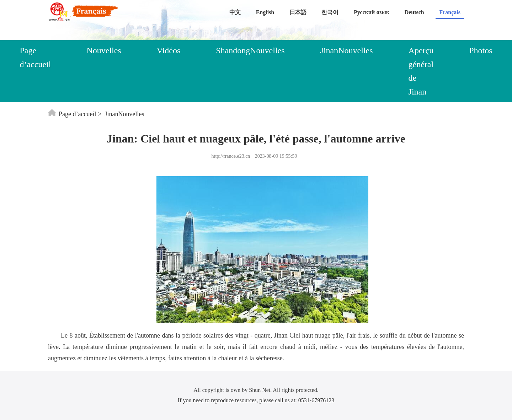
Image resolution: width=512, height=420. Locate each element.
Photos (481, 50)
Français (450, 12)
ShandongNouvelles (250, 50)
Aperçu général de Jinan (421, 71)
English (265, 12)
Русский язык (372, 12)
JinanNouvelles (347, 50)
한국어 (330, 12)
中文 (235, 12)
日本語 (298, 12)
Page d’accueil (35, 57)
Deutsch (414, 12)
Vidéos (169, 50)
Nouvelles (104, 50)
